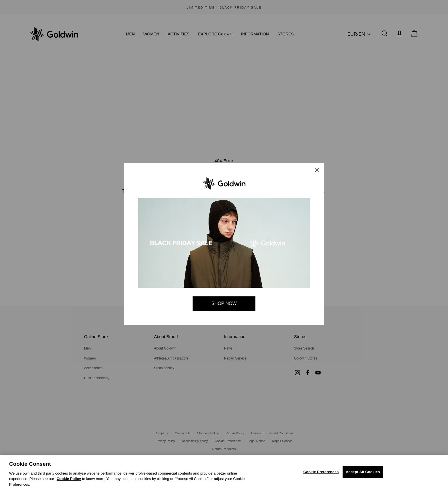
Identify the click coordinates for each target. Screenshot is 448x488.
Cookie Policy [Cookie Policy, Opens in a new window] (69, 481)
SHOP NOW (224, 303)
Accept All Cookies (363, 474)
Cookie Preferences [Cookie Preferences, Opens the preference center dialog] (321, 474)
